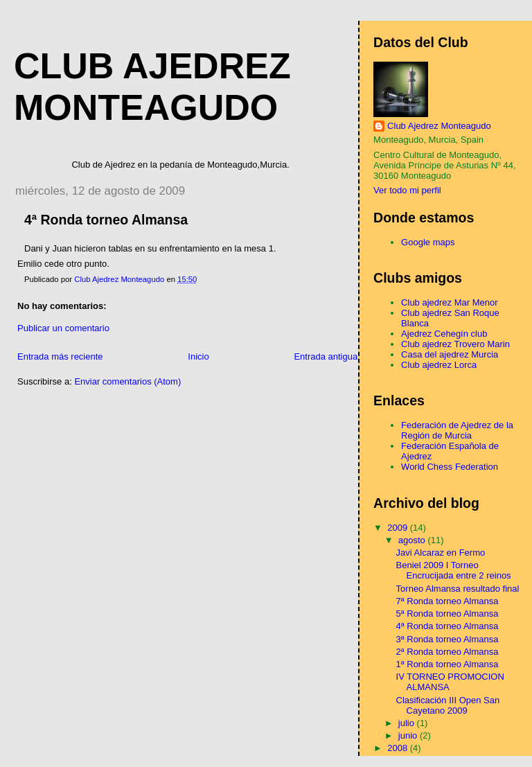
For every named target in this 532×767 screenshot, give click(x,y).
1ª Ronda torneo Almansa (447, 664)
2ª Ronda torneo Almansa (447, 652)
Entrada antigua (326, 356)
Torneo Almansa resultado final (458, 589)
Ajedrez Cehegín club (444, 334)
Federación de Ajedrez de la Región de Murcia (457, 430)
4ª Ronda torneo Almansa (447, 626)
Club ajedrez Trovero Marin (455, 344)
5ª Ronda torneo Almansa (447, 614)
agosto (413, 540)
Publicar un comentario (63, 328)
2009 (399, 528)
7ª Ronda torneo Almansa (447, 601)
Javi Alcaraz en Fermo (441, 553)
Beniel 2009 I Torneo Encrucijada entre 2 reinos (454, 570)
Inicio (198, 356)
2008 (399, 748)
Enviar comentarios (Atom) (127, 381)
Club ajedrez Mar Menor (449, 302)
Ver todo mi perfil (407, 190)
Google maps (428, 242)
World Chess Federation (450, 467)
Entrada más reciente (60, 356)
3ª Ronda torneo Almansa (447, 639)
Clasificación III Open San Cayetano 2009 (448, 705)
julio (408, 723)
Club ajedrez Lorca (439, 365)
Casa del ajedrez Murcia (450, 354)
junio (409, 735)
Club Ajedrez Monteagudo (439, 126)
